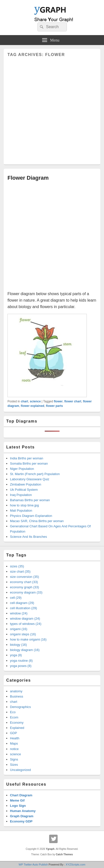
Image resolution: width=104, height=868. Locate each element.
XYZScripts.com (75, 865)
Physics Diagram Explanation (31, 516)
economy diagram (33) (26, 592)
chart (24, 401)
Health (15, 738)
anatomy (16, 691)
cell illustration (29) (23, 608)
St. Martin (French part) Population (35, 474)
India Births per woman (27, 458)
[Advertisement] (52, 109)
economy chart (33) (24, 582)
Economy (17, 723)
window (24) (19, 613)
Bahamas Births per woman (30, 500)
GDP (13, 733)
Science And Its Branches (28, 537)
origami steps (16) (23, 634)
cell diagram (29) (22, 603)
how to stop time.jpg (24, 505)
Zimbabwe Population (26, 484)
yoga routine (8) (21, 661)
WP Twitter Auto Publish (33, 865)
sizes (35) (17, 566)
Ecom (14, 717)
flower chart (73, 401)
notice (14, 749)
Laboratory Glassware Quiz (30, 479)
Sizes (14, 765)
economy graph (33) (24, 587)
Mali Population (21, 511)
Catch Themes (64, 854)
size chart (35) (20, 571)
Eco (13, 712)
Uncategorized (20, 770)
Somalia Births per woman (29, 463)
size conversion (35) (24, 577)
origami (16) (19, 629)
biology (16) (18, 645)
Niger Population (22, 469)
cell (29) (16, 598)
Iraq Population (21, 495)
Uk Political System (24, 490)
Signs (14, 759)
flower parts (54, 406)
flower (58, 401)
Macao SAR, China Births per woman (37, 521)
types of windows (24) (26, 624)
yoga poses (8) (21, 666)
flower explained (32, 406)
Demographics (20, 707)
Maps (14, 743)
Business (17, 696)
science (35, 401)
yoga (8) (16, 655)
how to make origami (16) (28, 639)
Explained (17, 728)
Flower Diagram (28, 178)
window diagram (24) (25, 619)
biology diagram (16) (25, 650)
